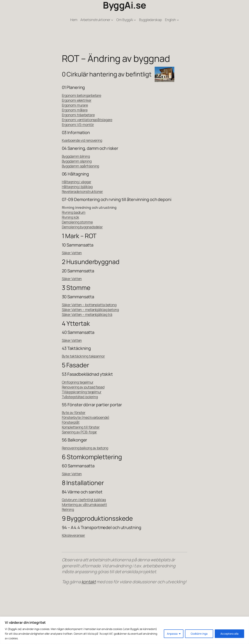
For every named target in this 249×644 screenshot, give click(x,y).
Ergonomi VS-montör (78, 125)
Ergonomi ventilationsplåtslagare (87, 120)
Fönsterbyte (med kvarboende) (86, 417)
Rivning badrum (74, 212)
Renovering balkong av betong (85, 448)
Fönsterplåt (71, 422)
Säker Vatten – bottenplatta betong (89, 305)
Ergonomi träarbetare (78, 115)
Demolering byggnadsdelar (82, 227)
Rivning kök (71, 217)
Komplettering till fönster (81, 427)
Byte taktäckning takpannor (83, 356)
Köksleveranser (74, 535)
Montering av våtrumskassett (84, 504)
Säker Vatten (72, 253)
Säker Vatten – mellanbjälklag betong (90, 310)
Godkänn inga (199, 634)
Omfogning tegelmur (78, 382)
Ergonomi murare (75, 105)
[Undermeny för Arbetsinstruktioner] (112, 20)
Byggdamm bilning (76, 156)
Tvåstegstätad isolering (80, 397)
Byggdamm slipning (77, 161)
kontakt (89, 582)
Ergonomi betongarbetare (82, 95)
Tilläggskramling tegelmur (82, 392)
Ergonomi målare (75, 110)
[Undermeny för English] (178, 20)
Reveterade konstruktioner (82, 191)
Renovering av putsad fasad (83, 387)
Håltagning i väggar (77, 182)
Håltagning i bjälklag (77, 187)
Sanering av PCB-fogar (79, 432)
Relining (68, 509)
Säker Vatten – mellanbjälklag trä (87, 314)
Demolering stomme (77, 222)
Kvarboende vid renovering (82, 140)
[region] (124, 630)
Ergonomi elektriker (77, 100)
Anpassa (172, 634)
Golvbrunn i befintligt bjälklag (84, 500)
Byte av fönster (74, 412)
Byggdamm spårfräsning (81, 166)
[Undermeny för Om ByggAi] (135, 20)
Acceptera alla (229, 634)
